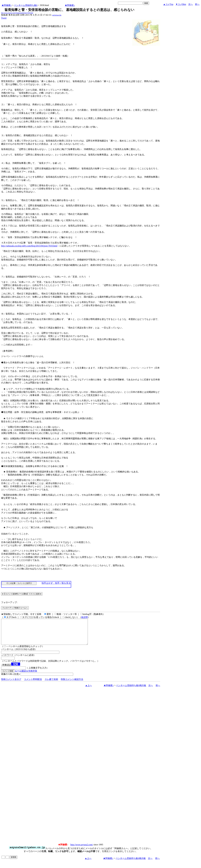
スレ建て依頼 (51, 684)
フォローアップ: (9, 602)
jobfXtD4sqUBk (57, 15)
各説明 (84, 617)
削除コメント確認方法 (72, 684)
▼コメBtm (181, 4)
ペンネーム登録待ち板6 (26, 5)
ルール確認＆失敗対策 (26, 676)
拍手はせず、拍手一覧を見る (56, 583)
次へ (191, 4)
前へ (197, 4)
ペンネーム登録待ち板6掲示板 (131, 690)
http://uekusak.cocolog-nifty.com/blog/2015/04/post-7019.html (29, 246)
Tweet (4, 18)
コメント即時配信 (33, 684)
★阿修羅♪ (7, 5)
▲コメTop (168, 4)
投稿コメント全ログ (11, 684)
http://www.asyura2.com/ (82, 850)
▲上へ (88, 690)
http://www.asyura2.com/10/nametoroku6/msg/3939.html (17, 13)
